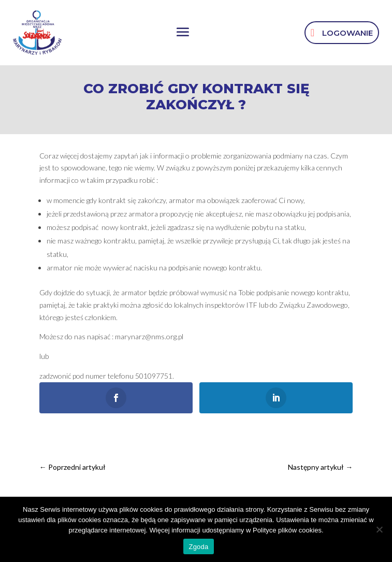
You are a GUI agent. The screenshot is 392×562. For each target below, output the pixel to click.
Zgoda (198, 547)
